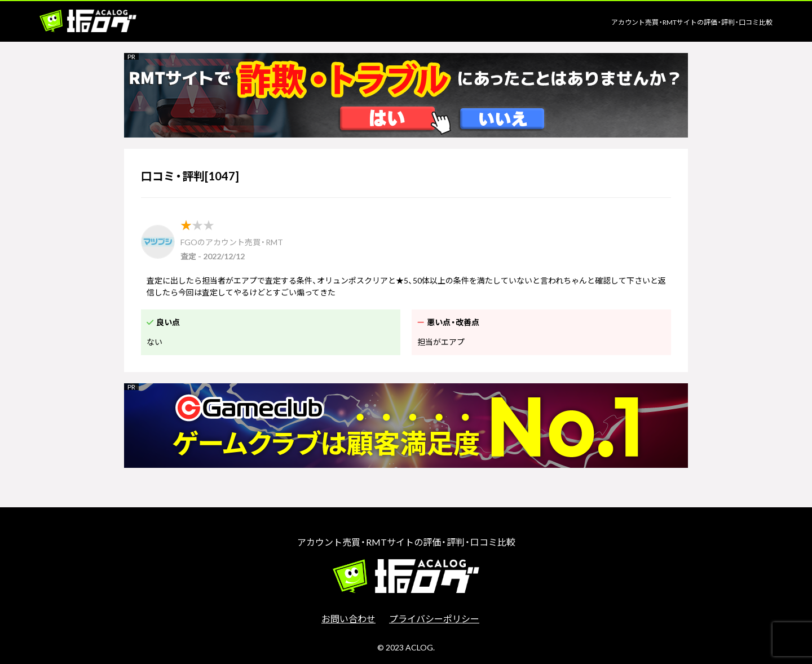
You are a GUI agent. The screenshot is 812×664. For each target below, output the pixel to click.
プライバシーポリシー (434, 618)
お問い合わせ (348, 618)
